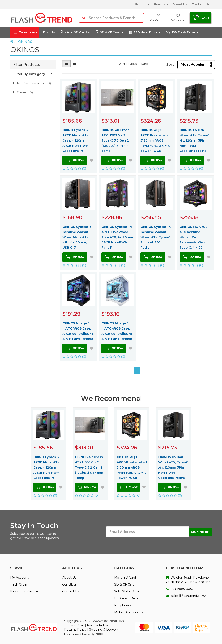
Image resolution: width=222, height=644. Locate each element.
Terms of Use (74, 625)
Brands (161, 4)
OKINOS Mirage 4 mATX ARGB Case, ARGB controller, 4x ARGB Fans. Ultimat (78, 331)
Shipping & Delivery (104, 630)
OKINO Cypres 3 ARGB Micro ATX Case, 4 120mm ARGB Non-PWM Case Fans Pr (76, 140)
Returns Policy (75, 630)
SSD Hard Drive (145, 32)
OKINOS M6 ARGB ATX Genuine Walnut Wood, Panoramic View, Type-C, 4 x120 (193, 237)
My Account (19, 578)
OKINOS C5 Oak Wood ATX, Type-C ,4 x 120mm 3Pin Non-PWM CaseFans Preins (194, 140)
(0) (74, 168)
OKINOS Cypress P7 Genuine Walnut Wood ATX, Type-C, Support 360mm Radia (156, 237)
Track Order (19, 584)
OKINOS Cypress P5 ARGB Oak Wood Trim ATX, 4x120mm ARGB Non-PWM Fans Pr (117, 237)
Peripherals (123, 605)
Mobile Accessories (129, 612)
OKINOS (25, 42)
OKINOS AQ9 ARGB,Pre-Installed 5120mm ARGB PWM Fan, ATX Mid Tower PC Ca (156, 140)
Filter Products (27, 65)
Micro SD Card (75, 32)
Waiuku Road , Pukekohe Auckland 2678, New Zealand (188, 580)
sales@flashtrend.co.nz (186, 596)
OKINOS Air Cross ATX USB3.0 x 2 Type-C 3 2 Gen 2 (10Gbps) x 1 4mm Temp (115, 140)
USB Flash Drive (182, 32)
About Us (180, 4)
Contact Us (201, 4)
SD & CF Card (109, 32)
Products (142, 4)
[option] (49, 454)
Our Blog (69, 584)
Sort (170, 64)
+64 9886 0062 (180, 589)
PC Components (34, 83)
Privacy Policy (97, 625)
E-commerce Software (77, 634)
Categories (25, 32)
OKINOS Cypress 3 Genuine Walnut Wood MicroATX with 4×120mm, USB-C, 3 (77, 237)
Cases (25, 92)
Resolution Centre (24, 591)
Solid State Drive (127, 591)
